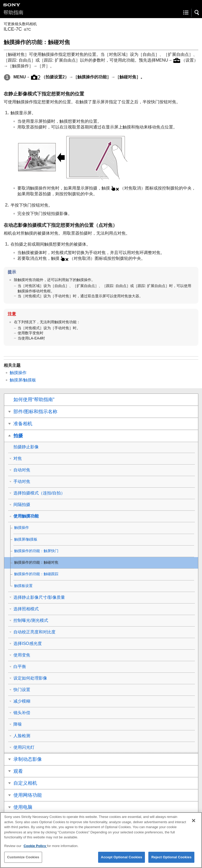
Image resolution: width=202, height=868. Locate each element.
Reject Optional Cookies (171, 861)
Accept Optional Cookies (122, 861)
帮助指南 (13, 12)
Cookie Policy (35, 850)
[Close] (194, 824)
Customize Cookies (23, 861)
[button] (197, 13)
